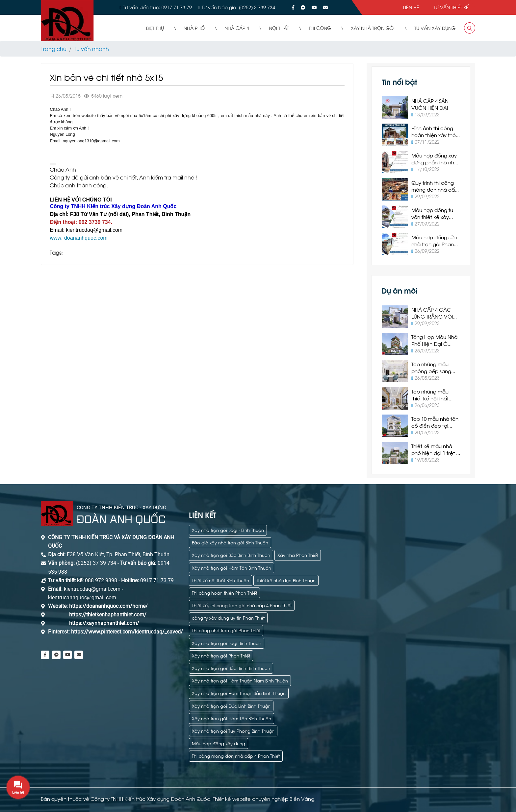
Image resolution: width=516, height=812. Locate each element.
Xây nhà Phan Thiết (298, 555)
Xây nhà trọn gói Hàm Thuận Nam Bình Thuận (240, 680)
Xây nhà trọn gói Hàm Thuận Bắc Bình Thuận (239, 693)
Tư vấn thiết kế (451, 7)
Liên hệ (411, 7)
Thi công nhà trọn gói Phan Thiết (226, 630)
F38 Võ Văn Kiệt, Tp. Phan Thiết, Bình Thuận (118, 554)
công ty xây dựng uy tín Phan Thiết (228, 618)
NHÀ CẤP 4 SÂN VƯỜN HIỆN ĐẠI (430, 104)
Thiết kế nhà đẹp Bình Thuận (286, 580)
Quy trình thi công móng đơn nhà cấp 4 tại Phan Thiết (435, 189)
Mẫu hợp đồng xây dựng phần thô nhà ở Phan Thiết (434, 162)
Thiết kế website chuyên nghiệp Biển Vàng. (264, 799)
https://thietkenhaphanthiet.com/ (108, 615)
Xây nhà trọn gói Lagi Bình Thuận (227, 643)
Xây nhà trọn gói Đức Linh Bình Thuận (231, 706)
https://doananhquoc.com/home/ (108, 606)
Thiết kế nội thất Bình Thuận (220, 580)
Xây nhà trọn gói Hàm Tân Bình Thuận (232, 568)
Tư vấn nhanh (91, 48)
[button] (53, 164)
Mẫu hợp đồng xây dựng (219, 743)
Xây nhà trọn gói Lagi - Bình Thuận (228, 530)
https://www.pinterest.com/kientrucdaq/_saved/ (126, 632)
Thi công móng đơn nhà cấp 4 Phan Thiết (236, 756)
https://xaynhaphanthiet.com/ (104, 623)
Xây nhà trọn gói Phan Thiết (221, 655)
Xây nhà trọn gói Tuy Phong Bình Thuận (233, 731)
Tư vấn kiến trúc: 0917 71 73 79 (157, 7)
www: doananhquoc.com (78, 238)
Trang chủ (54, 48)
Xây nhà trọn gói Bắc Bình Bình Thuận (231, 555)
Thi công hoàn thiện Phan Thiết (224, 593)
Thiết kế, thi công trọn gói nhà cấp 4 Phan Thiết (242, 605)
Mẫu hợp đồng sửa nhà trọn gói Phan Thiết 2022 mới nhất (434, 244)
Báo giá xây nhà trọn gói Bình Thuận (230, 542)
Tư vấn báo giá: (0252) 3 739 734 (238, 7)
